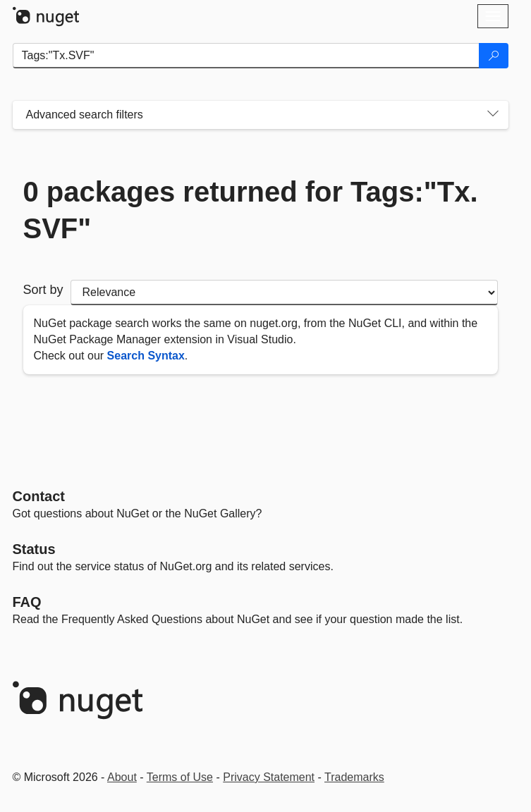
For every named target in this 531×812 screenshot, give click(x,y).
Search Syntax (146, 356)
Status (34, 549)
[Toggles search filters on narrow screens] (493, 115)
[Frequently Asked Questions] (27, 602)
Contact (39, 496)
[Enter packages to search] (246, 56)
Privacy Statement (269, 777)
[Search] (494, 56)
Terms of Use (180, 777)
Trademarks (354, 777)
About (122, 777)
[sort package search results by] (284, 293)
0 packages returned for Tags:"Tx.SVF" (251, 210)
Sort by (43, 290)
